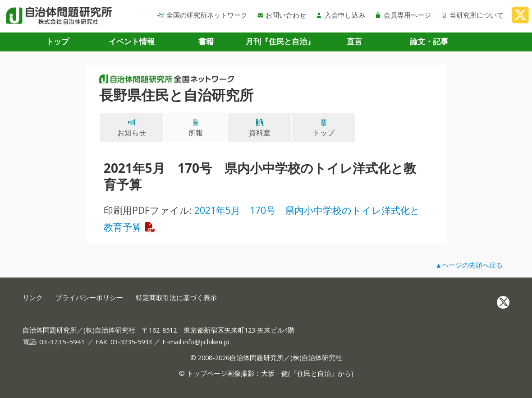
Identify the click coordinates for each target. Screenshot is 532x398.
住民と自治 (314, 373)
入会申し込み (340, 15)
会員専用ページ (403, 15)
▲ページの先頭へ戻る (469, 265)
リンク (33, 298)
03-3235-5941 (62, 342)
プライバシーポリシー (89, 298)
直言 (354, 41)
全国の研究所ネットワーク (202, 15)
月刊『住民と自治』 (280, 41)
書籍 (206, 41)
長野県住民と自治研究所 (176, 95)
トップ (57, 41)
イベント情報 (132, 41)
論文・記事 (429, 41)
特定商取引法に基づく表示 (176, 298)
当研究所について (472, 15)
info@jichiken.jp (206, 342)
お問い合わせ (282, 15)
